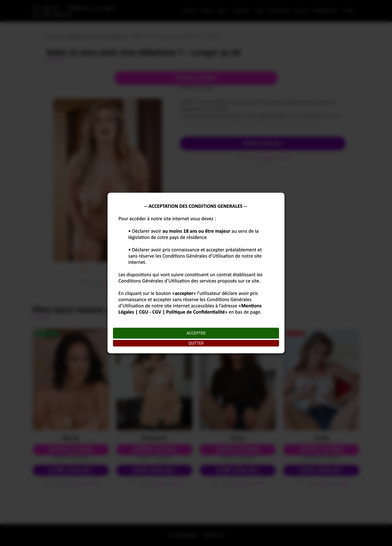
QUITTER (196, 343)
